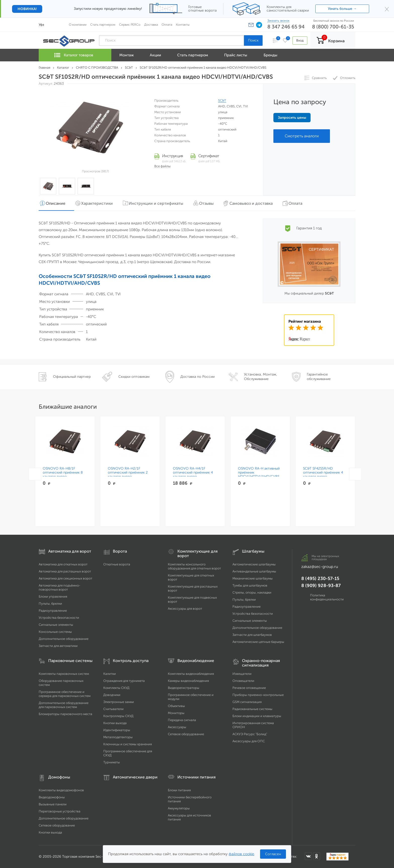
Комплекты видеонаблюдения (191, 674)
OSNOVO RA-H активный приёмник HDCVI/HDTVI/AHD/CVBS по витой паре (259, 475)
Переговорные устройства (60, 811)
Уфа (41, 25)
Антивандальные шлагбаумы (254, 571)
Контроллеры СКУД (118, 716)
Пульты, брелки (50, 604)
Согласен (273, 854)
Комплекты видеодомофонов (61, 790)
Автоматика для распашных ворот (65, 571)
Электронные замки (119, 702)
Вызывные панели (53, 804)
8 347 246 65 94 (286, 27)
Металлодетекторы (118, 737)
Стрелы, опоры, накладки (252, 592)
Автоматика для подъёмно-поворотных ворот (60, 587)
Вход (300, 40)
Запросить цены (292, 118)
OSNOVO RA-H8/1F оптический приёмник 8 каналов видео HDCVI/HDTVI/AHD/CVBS (63, 475)
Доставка (151, 25)
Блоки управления (53, 596)
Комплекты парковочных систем (64, 674)
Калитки (110, 674)
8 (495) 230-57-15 (320, 578)
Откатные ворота (117, 564)
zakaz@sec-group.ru (320, 567)
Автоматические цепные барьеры (258, 642)
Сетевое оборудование (186, 734)
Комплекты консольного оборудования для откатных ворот (194, 566)
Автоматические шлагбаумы (254, 564)
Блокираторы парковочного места (65, 714)
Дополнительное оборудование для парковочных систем (64, 705)
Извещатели (242, 674)
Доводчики (112, 695)
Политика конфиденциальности (327, 597)
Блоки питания (179, 790)
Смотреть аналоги (302, 136)
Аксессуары (177, 727)
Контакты (183, 25)
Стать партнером (103, 25)
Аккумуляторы (179, 808)
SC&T (222, 100)
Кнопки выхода (115, 723)
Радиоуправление (53, 611)
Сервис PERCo (130, 25)
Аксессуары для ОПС (249, 741)
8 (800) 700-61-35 (333, 27)
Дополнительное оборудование (64, 639)
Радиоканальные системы (252, 709)
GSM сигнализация (247, 702)
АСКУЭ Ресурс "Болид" (250, 734)
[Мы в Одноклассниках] (317, 856)
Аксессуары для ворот (185, 609)
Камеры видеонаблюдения (188, 681)
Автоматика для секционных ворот (65, 578)
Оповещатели (243, 681)
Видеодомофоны (52, 797)
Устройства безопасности (59, 618)
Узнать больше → (342, 9)
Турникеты (112, 762)
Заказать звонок (278, 21)
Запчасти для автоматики (58, 646)
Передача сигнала (182, 720)
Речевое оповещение (249, 688)
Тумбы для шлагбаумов (250, 585)
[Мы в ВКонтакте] (308, 856)
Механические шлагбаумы (253, 578)
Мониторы (176, 713)
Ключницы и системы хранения (128, 744)
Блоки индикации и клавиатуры (257, 716)
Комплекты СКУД (116, 688)
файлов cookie (241, 854)
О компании (78, 25)
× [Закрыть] (387, 9)
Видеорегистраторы (184, 688)
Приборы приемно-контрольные (258, 695)
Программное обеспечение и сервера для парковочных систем (65, 694)
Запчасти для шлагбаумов (252, 635)
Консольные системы (55, 632)
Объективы (176, 706)
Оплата (167, 25)
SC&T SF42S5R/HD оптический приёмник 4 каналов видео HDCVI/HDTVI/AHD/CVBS (324, 475)
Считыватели (113, 709)
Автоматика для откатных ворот (63, 564)
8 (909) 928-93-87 (321, 586)
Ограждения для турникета (124, 681)
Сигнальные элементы (56, 625)
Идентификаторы (117, 730)
